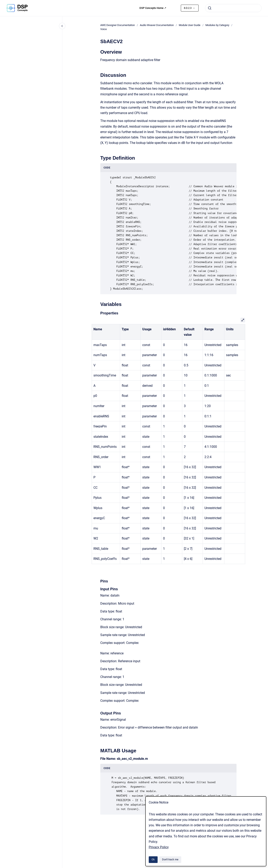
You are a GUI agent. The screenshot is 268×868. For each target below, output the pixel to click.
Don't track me (170, 859)
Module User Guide (190, 25)
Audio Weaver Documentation (157, 25)
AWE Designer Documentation (118, 25)
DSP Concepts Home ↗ (153, 8)
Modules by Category (217, 25)
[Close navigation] (62, 26)
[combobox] (233, 8)
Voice (104, 29)
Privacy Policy (159, 847)
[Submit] (210, 8)
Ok (153, 859)
